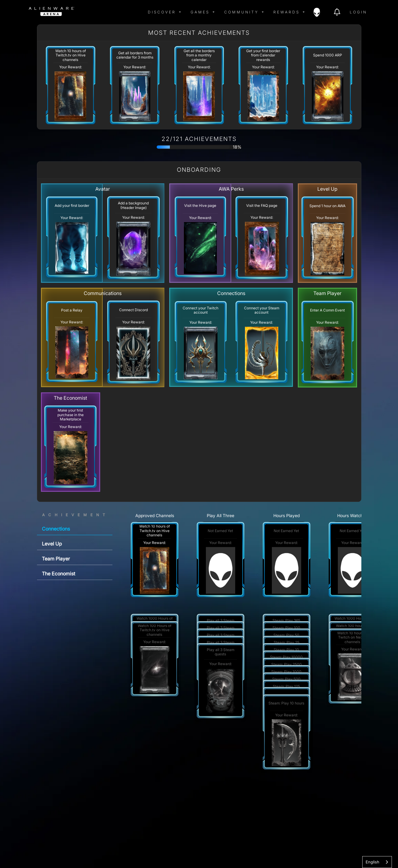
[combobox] (377, 862)
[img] (90, 12)
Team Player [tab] (56, 559)
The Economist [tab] (58, 574)
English (372, 862)
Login (358, 12)
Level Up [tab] (52, 544)
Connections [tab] (56, 529)
